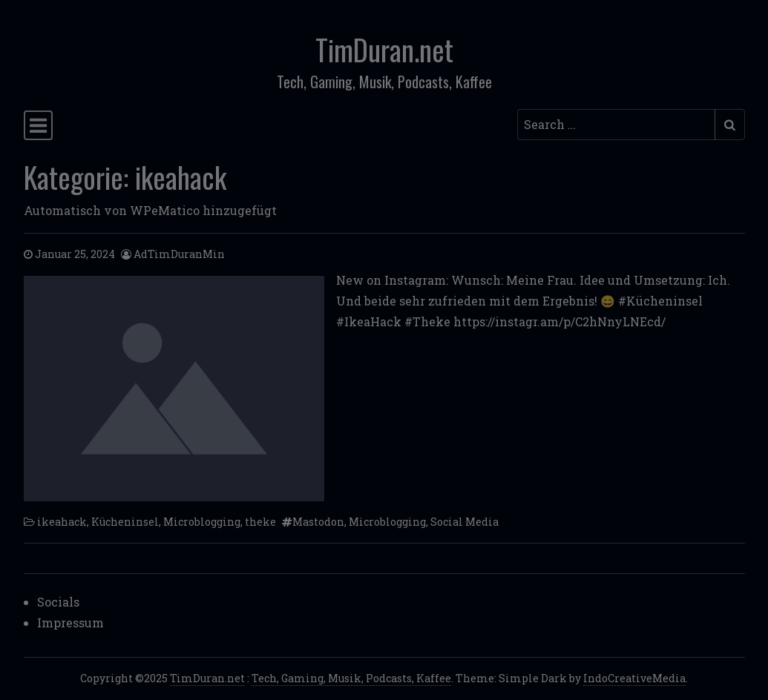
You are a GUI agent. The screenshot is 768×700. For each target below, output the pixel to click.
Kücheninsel (125, 522)
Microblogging (202, 522)
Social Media (465, 522)
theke (260, 522)
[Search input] (616, 125)
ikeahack (62, 522)
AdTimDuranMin (179, 254)
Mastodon (318, 522)
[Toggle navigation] (38, 125)
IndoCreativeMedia (634, 678)
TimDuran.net (384, 49)
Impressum (70, 623)
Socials (58, 602)
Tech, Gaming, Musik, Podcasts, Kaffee (351, 678)
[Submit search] (730, 125)
